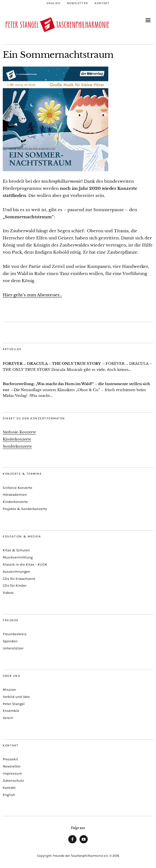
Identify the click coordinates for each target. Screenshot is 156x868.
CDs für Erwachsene (19, 579)
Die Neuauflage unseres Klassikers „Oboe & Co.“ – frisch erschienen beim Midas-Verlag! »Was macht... (76, 390)
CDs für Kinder (15, 585)
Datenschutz (13, 780)
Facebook (73, 843)
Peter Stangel (14, 704)
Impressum (12, 773)
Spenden (10, 641)
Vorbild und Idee (16, 697)
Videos (8, 593)
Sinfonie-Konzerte (19, 432)
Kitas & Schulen (16, 550)
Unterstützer (13, 648)
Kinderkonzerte (17, 439)
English (53, 3)
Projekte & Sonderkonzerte (25, 509)
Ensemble (11, 711)
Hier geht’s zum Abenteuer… (32, 295)
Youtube (84, 843)
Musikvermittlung (18, 557)
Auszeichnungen (16, 571)
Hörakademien (15, 495)
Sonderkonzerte (17, 446)
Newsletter (77, 3)
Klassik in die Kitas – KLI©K (25, 564)
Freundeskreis (15, 634)
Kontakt (102, 3)
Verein (8, 718)
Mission (9, 690)
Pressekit (10, 759)
